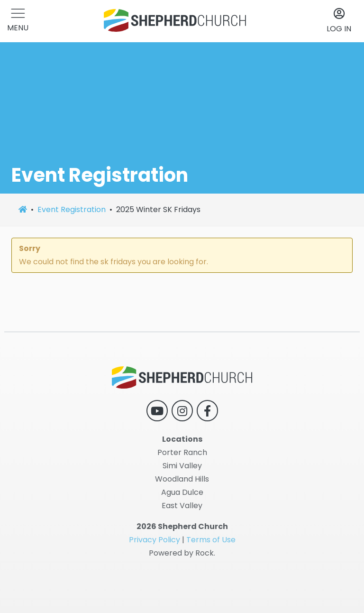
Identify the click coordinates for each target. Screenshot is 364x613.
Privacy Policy (155, 540)
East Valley (182, 506)
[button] (18, 21)
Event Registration (72, 209)
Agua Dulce (182, 492)
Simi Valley (182, 466)
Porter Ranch (182, 452)
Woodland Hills (182, 479)
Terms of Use (211, 540)
